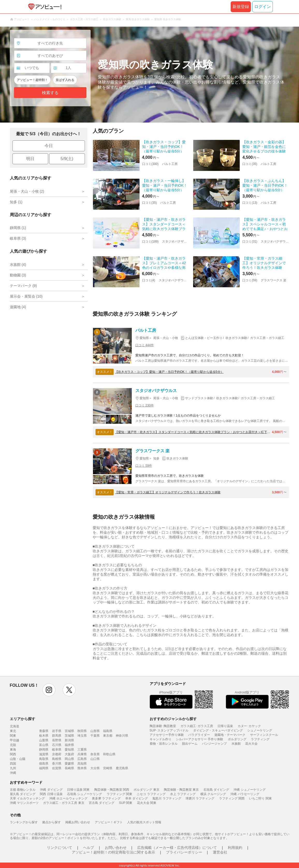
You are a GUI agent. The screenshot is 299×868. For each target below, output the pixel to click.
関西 (13, 754)
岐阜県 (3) (18, 238)
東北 (13, 731)
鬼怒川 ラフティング (167, 798)
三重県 (82, 750)
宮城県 (69, 731)
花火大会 (251, 744)
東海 (13, 750)
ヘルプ (89, 848)
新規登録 (241, 7)
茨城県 (69, 736)
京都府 (57, 754)
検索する (50, 93)
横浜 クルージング (213, 794)
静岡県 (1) (18, 228)
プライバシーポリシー (184, 852)
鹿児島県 (122, 768)
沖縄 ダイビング (51, 790)
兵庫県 (82, 754)
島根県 (57, 759)
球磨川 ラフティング (200, 798)
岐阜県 (57, 750)
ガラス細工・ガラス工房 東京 (64, 803)
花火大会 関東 (147, 803)
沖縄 (13, 773)
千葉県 (95, 736)
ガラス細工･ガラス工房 (197, 726)
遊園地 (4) (18, 307)
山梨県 (44, 740)
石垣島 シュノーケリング (85, 794)
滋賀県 (44, 754)
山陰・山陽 (18, 759)
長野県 (57, 740)
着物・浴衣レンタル (164, 744)
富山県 (44, 745)
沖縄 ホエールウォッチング (68, 798)
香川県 (57, 764)
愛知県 (69, 750)
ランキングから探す (24, 822)
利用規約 (235, 848)
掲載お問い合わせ (78, 822)
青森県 (44, 731)
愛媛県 (69, 764)
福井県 (69, 745)
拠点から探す (52, 822)
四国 (13, 764)
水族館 (236, 744)
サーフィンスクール (264, 735)
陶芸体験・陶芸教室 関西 (112, 790)
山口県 (95, 759)
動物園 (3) (18, 275)
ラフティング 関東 (119, 794)
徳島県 (44, 764)
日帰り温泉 (225, 726)
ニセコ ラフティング (151, 794)
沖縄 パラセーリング (245, 794)
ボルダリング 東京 (146, 790)
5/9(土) (67, 159)
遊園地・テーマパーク (230, 735)
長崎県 (69, 768)
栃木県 (44, 736)
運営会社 (220, 852)
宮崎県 (108, 768)
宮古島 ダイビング (102, 803)
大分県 (95, 768)
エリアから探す (23, 719)
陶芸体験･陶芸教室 (163, 726)
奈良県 (95, 754)
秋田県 (82, 731)
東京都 (108, 736)
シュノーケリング (260, 730)
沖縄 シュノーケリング (249, 790)
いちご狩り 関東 (260, 798)
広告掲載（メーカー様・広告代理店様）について (177, 848)
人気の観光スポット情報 (144, 822)
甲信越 (14, 740)
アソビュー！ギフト (109, 822)
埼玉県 (82, 736)
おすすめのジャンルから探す (173, 719)
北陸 (13, 745)
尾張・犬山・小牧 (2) (27, 191)
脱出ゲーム (190, 744)
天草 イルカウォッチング (27, 798)
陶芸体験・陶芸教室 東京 (181, 790)
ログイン (262, 7)
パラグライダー (199, 735)
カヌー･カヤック (249, 726)
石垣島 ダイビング (216, 790)
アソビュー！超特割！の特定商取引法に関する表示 (113, 852)
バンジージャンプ (214, 744)
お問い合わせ (116, 848)
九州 (13, 768)
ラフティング (260, 739)
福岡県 (44, 768)
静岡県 (44, 750)
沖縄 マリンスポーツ (24, 803)
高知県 (82, 764)
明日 (30, 159)
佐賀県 (57, 768)
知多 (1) (16, 202)
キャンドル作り (161, 739)
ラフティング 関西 (232, 798)
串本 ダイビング (137, 798)
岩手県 (57, 731)
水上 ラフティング (183, 794)
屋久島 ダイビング (23, 794)
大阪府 (69, 754)
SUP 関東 (126, 803)
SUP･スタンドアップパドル (169, 730)
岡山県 (69, 759)
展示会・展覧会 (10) (26, 296)
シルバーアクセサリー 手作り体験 (199, 739)
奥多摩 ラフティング (106, 798)
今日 (49, 146)
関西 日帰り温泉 (51, 794)
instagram (49, 690)
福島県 (108, 731)
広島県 (82, 759)
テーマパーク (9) (23, 286)
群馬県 (57, 736)
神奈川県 (122, 736)
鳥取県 (44, 759)
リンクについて (60, 848)
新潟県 (69, 740)
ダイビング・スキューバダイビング (218, 730)
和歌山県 (109, 754)
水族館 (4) (18, 265)
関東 (13, 736)
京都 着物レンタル (23, 790)
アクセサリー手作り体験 (167, 735)
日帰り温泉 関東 (78, 790)
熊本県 (82, 768)
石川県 (57, 745)
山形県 (95, 731)
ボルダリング (237, 739)
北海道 (14, 726)
